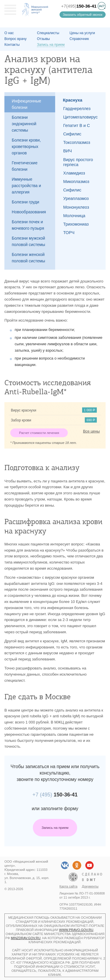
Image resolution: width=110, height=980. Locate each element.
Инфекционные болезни (26, 104)
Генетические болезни (25, 166)
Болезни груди (26, 202)
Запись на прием (55, 828)
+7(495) (79, 6)
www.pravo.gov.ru (76, 930)
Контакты (12, 45)
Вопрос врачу (16, 39)
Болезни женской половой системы (28, 258)
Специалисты (48, 33)
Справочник (79, 39)
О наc (9, 33)
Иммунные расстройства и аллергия (26, 186)
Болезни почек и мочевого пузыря (28, 225)
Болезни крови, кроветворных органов (26, 147)
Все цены (91, 431)
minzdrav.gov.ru (26, 938)
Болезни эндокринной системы (24, 124)
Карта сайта (68, 886)
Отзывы (43, 39)
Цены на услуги (82, 33)
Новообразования (29, 212)
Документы (90, 886)
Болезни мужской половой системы (28, 241)
